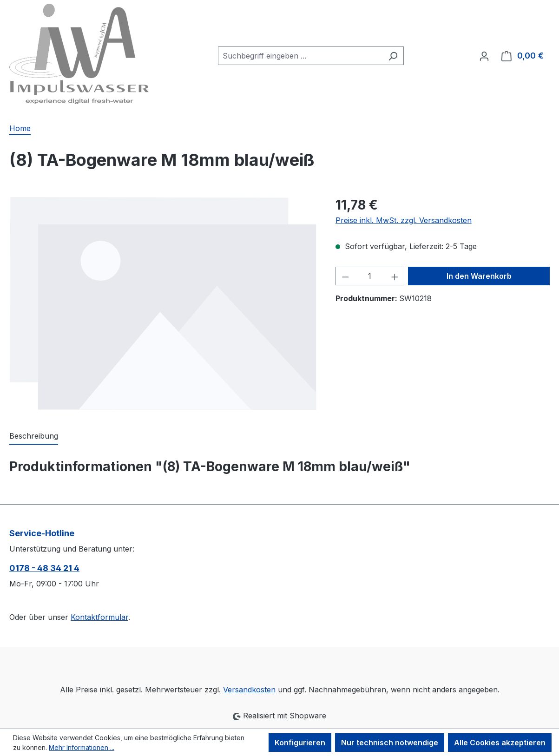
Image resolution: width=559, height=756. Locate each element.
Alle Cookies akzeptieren (500, 743)
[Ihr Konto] (484, 56)
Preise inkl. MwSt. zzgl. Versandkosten (404, 220)
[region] (163, 303)
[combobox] (300, 56)
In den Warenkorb (479, 276)
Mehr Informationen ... (82, 747)
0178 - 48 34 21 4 (44, 568)
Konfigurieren (300, 743)
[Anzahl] (370, 276)
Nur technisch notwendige (390, 743)
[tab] (34, 436)
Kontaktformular (99, 617)
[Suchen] (393, 56)
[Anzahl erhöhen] (395, 276)
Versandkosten (249, 690)
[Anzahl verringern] (345, 276)
